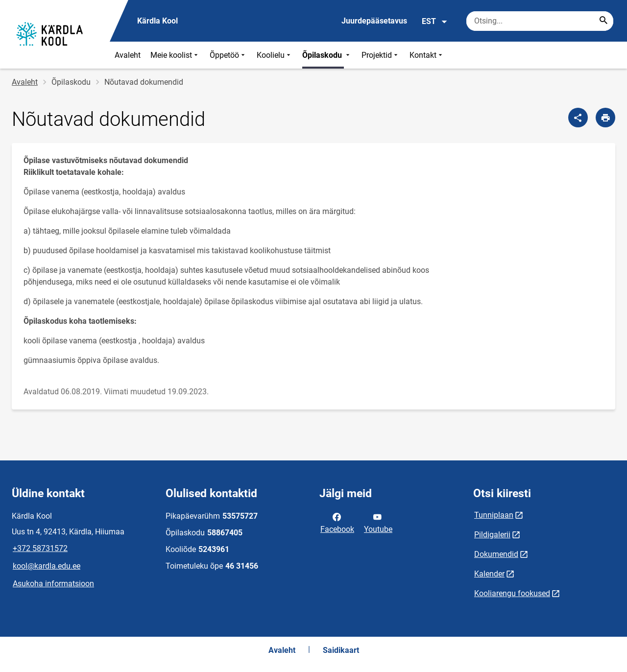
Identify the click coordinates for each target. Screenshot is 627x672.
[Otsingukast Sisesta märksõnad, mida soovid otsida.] (540, 21)
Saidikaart (341, 650)
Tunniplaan (494, 515)
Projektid (381, 55)
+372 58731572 (40, 548)
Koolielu (275, 55)
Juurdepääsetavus (374, 21)
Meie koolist (175, 55)
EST (435, 22)
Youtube (378, 522)
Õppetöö (228, 55)
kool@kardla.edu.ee (47, 566)
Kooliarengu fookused (512, 593)
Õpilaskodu (327, 55)
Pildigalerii (492, 535)
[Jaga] (578, 118)
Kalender (489, 574)
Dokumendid (496, 554)
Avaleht (128, 55)
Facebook (337, 522)
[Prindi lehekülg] (605, 118)
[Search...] (603, 21)
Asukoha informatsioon (53, 584)
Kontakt (427, 55)
